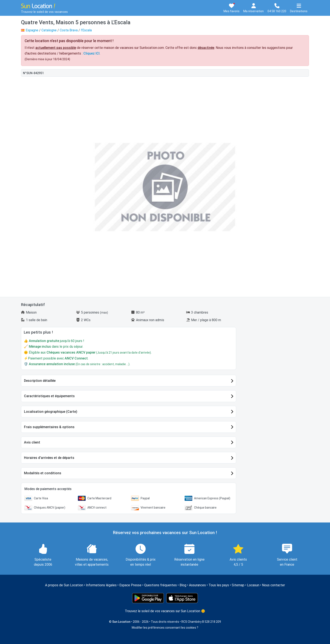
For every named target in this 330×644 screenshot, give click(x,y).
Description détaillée (40, 381)
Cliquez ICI (91, 53)
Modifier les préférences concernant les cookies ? (165, 628)
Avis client (32, 442)
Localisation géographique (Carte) (51, 412)
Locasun (253, 585)
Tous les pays (219, 585)
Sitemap (238, 585)
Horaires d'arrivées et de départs (49, 458)
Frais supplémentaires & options (49, 427)
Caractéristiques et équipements (49, 396)
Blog (183, 585)
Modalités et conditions (43, 473)
